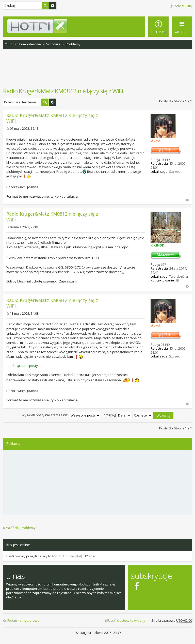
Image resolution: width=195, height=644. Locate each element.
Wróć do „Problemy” (21, 528)
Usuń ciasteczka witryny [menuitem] (127, 620)
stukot (156, 140)
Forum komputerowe (23, 620)
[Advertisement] (97, 71)
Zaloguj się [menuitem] (183, 6)
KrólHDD (157, 245)
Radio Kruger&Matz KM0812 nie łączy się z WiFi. (64, 91)
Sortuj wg (116, 415)
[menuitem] (158, 27)
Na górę (187, 200)
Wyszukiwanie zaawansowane (53, 6)
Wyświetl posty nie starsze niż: (61, 415)
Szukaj (45, 6)
